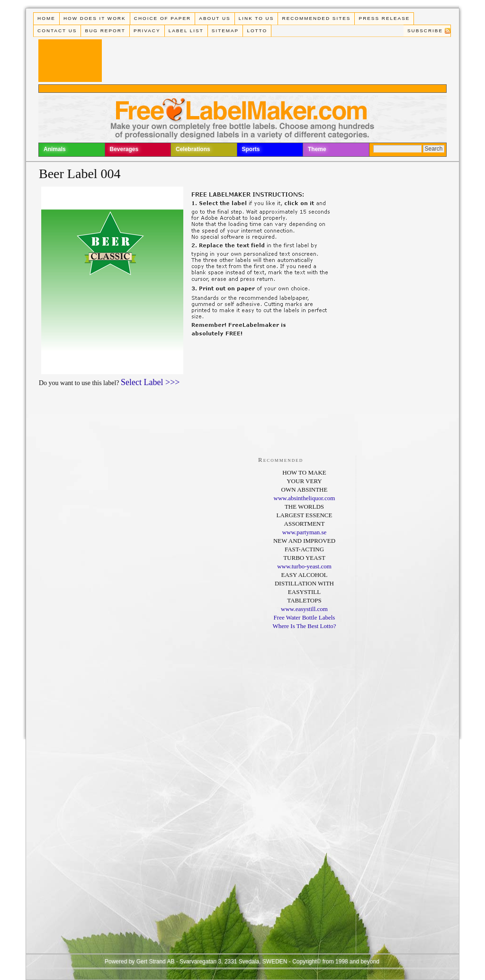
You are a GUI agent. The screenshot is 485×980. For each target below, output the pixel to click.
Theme (317, 149)
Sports (251, 149)
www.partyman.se (305, 532)
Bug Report (105, 31)
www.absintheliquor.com (305, 498)
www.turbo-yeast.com (304, 566)
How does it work (95, 18)
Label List (186, 31)
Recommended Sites (317, 18)
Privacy (147, 31)
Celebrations (193, 149)
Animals (55, 149)
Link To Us (256, 18)
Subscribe (425, 31)
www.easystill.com (304, 609)
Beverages (124, 149)
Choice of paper (162, 18)
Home (46, 18)
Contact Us (57, 31)
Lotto (257, 31)
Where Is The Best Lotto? (304, 626)
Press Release (385, 18)
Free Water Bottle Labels (305, 617)
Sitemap (225, 31)
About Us (215, 18)
